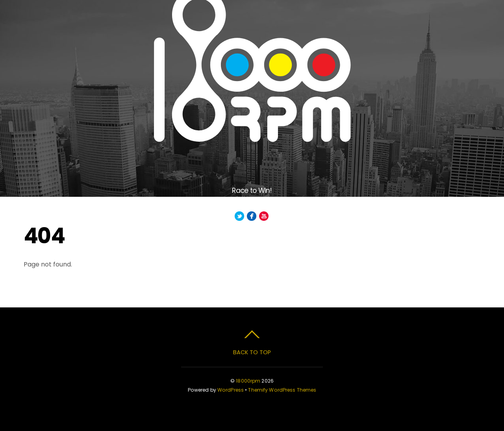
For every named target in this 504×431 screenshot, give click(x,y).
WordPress (231, 390)
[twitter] (239, 216)
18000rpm (248, 381)
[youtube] (264, 216)
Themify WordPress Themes (282, 390)
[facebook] (252, 216)
